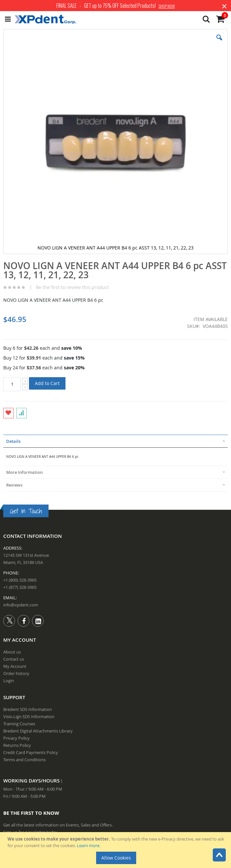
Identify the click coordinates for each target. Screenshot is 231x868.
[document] (116, 850)
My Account (15, 666)
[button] (219, 42)
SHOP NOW (167, 6)
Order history (16, 673)
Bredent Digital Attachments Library (38, 731)
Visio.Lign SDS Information (29, 716)
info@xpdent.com (21, 605)
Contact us (14, 659)
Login (9, 681)
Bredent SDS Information (28, 709)
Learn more (88, 845)
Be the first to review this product (72, 287)
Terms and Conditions (24, 760)
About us (12, 652)
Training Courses (19, 724)
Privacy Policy (16, 738)
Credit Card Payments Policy (31, 752)
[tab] (115, 441)
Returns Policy (17, 745)
